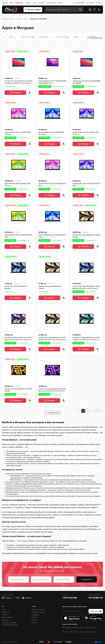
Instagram (27, 596)
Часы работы (90, 3)
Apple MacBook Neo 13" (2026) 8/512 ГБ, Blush (52, 185)
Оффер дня (19, 3)
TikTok (17, 596)
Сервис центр (51, 3)
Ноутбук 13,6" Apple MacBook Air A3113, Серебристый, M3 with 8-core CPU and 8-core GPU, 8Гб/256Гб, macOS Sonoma (86, 339)
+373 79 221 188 (79, 3)
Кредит (34, 616)
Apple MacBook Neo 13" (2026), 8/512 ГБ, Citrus (19, 236)
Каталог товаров (33, 10)
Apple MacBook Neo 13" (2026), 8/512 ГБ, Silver (86, 185)
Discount (35, 618)
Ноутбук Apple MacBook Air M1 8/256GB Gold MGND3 (86, 82)
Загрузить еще (52, 411)
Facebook (7, 596)
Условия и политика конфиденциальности (10, 622)
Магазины (6, 610)
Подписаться (96, 609)
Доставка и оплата (38, 610)
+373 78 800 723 (95, 596)
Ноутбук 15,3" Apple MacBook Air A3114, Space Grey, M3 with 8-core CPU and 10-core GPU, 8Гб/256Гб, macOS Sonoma (52, 390)
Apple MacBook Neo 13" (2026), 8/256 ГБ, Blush (17, 133)
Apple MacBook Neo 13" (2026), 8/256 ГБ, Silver (85, 133)
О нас (35, 3)
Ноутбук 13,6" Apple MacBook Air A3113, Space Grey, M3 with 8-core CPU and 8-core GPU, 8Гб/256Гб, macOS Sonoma (18, 339)
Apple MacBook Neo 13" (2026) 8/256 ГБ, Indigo (51, 133)
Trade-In (60, 3)
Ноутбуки (19, 19)
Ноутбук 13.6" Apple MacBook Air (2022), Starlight (86, 236)
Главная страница (8, 19)
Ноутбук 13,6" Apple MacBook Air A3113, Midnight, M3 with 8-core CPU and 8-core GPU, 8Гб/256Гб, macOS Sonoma (86, 287)
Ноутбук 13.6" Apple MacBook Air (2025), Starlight (19, 390)
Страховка (35, 613)
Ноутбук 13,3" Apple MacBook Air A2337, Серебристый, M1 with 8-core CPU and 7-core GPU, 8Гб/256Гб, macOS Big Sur (18, 82)
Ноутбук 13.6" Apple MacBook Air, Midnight (16, 287)
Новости (5, 3)
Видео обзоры (7, 616)
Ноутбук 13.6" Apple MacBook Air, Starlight (50, 287)
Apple (26, 19)
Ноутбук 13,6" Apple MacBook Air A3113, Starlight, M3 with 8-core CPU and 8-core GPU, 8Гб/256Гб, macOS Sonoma (52, 339)
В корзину (15, 93)
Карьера (28, 3)
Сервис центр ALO (38, 608)
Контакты (41, 3)
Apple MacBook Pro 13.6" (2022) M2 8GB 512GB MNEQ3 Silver (52, 82)
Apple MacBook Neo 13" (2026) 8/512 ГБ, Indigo (52, 236)
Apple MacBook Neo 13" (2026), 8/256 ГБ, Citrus (17, 185)
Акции (11, 3)
